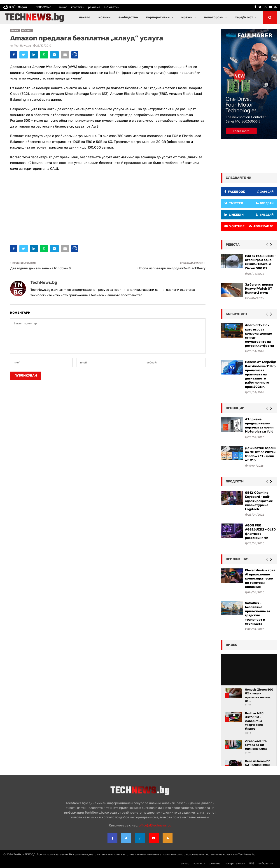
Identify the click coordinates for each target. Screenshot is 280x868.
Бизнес (15, 30)
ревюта (233, 245)
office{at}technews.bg (155, 825)
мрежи (187, 17)
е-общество (128, 17)
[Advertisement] (108, 207)
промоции (235, 408)
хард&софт (244, 17)
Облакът (27, 30)
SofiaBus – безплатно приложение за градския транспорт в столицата (258, 613)
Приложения (238, 559)
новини (104, 17)
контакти (78, 7)
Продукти (235, 481)
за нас (63, 7)
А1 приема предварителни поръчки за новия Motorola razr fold (259, 426)
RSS (252, 863)
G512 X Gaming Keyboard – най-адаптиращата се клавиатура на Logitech (259, 501)
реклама (94, 7)
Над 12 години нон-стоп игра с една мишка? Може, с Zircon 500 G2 (260, 262)
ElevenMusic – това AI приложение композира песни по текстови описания (260, 579)
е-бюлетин (112, 7)
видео (232, 645)
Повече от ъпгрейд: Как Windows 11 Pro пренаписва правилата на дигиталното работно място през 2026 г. (260, 374)
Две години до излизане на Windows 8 (40, 268)
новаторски (214, 17)
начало (85, 17)
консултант (237, 314)
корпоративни (158, 17)
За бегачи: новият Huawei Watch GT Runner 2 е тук (259, 289)
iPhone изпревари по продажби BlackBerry (171, 268)
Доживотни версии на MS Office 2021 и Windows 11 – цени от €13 (261, 454)
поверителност (235, 863)
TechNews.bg (22, 46)
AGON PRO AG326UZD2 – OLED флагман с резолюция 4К (260, 532)
